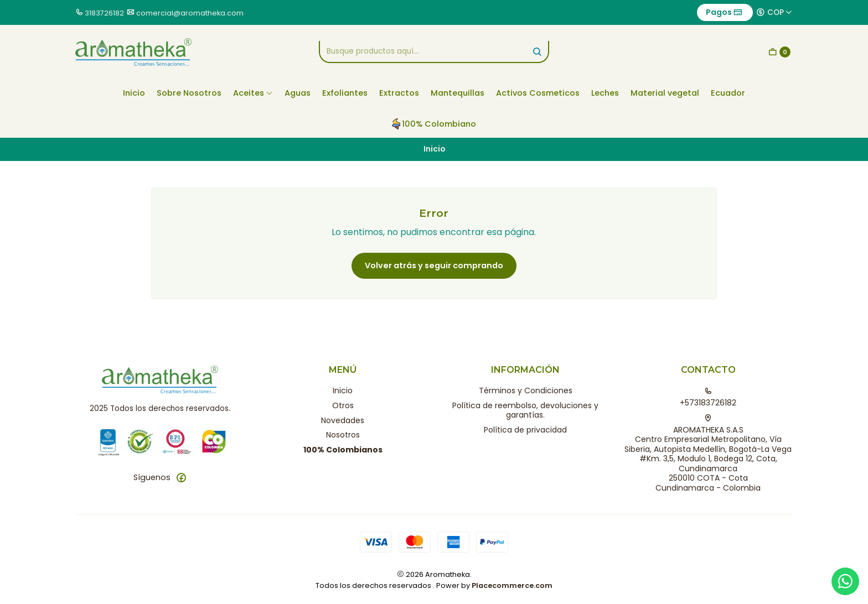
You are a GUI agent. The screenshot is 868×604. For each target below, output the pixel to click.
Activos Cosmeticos (538, 93)
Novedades (343, 420)
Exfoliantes (345, 93)
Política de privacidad (525, 430)
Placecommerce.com (512, 585)
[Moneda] (774, 12)
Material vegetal (665, 93)
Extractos (399, 93)
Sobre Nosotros (189, 93)
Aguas (298, 93)
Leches (605, 93)
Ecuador (728, 93)
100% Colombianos (343, 450)
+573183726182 (708, 398)
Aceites (253, 93)
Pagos (724, 12)
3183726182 (104, 13)
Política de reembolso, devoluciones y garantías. (525, 410)
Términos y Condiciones (526, 390)
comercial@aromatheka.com (190, 13)
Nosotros (343, 435)
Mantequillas (458, 93)
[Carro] (779, 52)
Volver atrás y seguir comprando (434, 265)
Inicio (134, 93)
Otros (343, 405)
